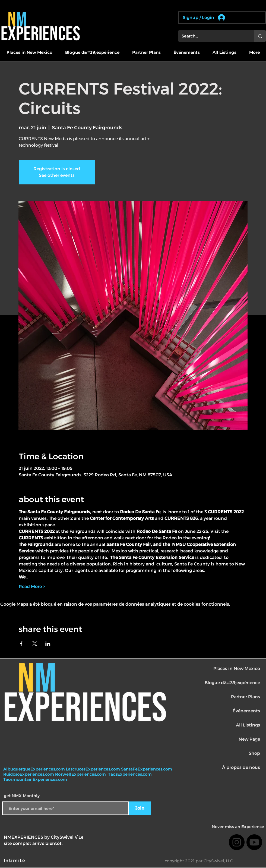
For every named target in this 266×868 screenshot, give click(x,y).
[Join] (140, 808)
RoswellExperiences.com (81, 774)
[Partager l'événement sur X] (35, 644)
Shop (254, 753)
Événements (246, 711)
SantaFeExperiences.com (147, 769)
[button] (29, 52)
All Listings (248, 725)
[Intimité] (15, 860)
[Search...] (212, 36)
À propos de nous (241, 767)
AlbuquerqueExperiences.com (35, 769)
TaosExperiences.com (130, 774)
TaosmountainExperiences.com (35, 779)
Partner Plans (246, 697)
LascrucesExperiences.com (94, 769)
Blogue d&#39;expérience (232, 683)
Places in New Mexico (237, 669)
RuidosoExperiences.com (29, 774)
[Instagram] (237, 842)
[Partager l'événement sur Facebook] (21, 644)
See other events (57, 175)
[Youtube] (254, 842)
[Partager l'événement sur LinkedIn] (48, 644)
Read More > (32, 586)
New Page (249, 739)
